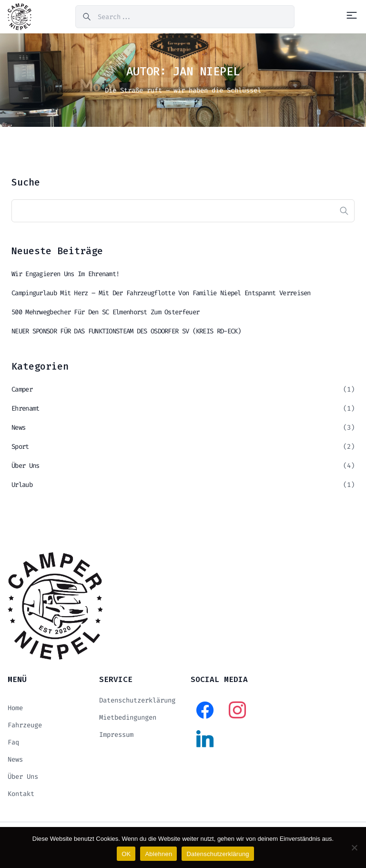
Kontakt (21, 794)
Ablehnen (158, 854)
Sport (20, 447)
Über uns (25, 466)
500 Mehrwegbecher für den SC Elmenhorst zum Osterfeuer (105, 312)
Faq (13, 742)
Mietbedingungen (128, 718)
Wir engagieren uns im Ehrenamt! (65, 274)
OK (126, 854)
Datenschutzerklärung (137, 700)
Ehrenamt (25, 408)
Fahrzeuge (25, 725)
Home (15, 708)
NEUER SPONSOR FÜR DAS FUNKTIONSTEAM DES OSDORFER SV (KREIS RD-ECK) (126, 331)
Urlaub (22, 485)
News (18, 428)
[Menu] (352, 15)
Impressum (116, 735)
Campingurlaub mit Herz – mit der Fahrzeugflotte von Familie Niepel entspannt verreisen (161, 293)
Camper (22, 389)
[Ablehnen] (354, 847)
